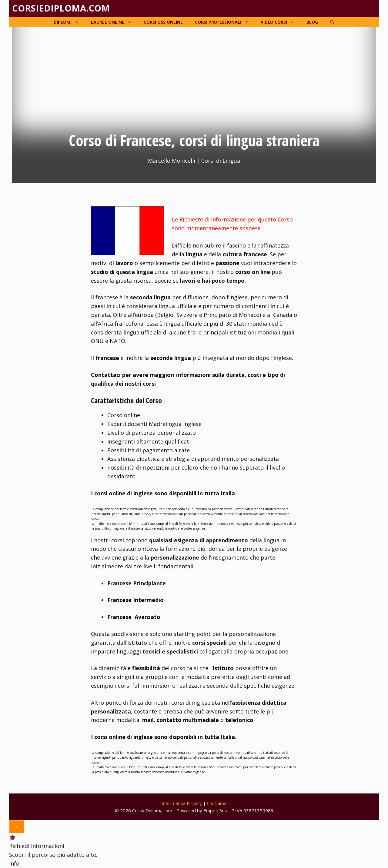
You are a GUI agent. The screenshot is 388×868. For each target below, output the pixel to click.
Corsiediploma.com (61, 8)
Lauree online (114, 22)
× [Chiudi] (17, 827)
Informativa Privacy (182, 803)
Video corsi (281, 22)
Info (14, 863)
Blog (312, 22)
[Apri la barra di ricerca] (332, 22)
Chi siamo (217, 803)
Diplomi (69, 22)
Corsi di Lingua (221, 161)
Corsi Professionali (225, 22)
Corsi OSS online (163, 22)
